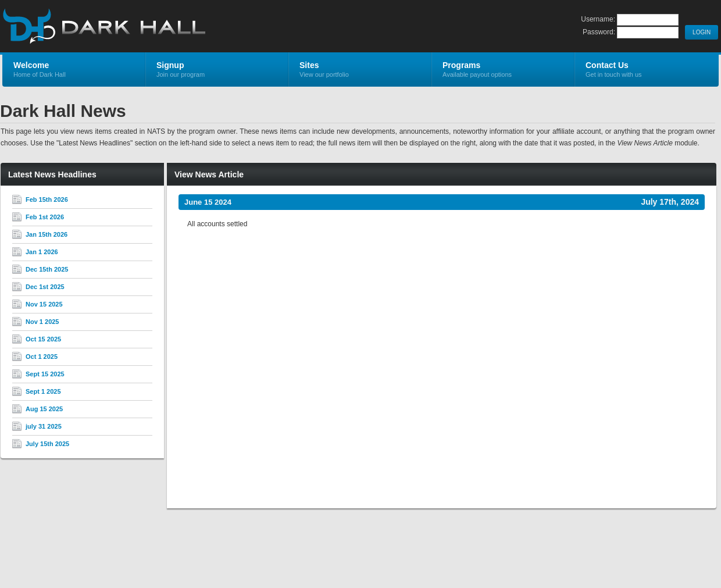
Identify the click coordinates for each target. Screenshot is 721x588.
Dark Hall (141, 27)
